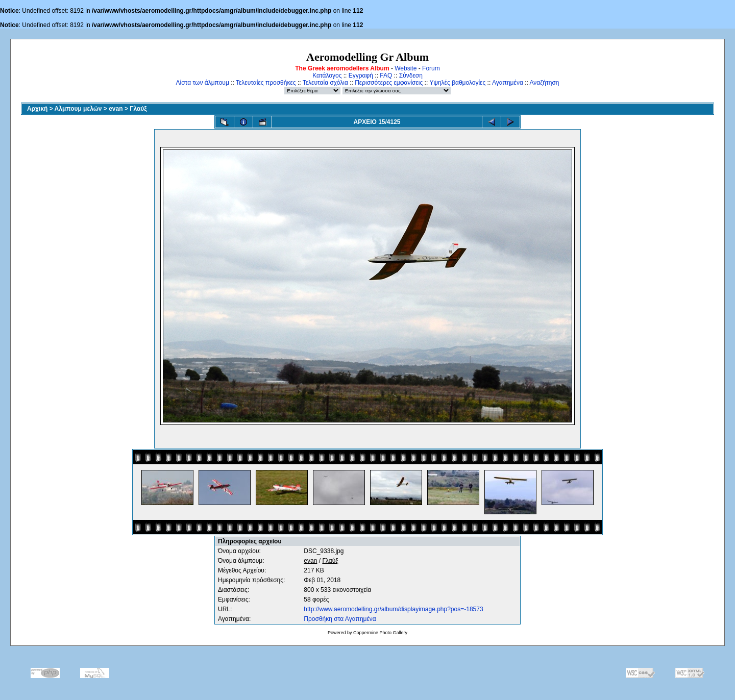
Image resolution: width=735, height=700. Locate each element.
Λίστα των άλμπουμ (203, 83)
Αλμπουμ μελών (78, 109)
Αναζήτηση (545, 83)
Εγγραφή (361, 76)
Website (406, 68)
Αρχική (37, 109)
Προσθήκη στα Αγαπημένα (340, 619)
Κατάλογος (327, 76)
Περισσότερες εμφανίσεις (389, 83)
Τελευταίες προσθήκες (266, 83)
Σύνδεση (411, 76)
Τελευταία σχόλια (325, 83)
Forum (431, 68)
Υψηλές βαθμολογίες (457, 83)
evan (116, 109)
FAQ (386, 76)
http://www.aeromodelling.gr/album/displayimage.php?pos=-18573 (393, 609)
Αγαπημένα (508, 83)
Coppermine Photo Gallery (380, 633)
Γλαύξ (138, 109)
